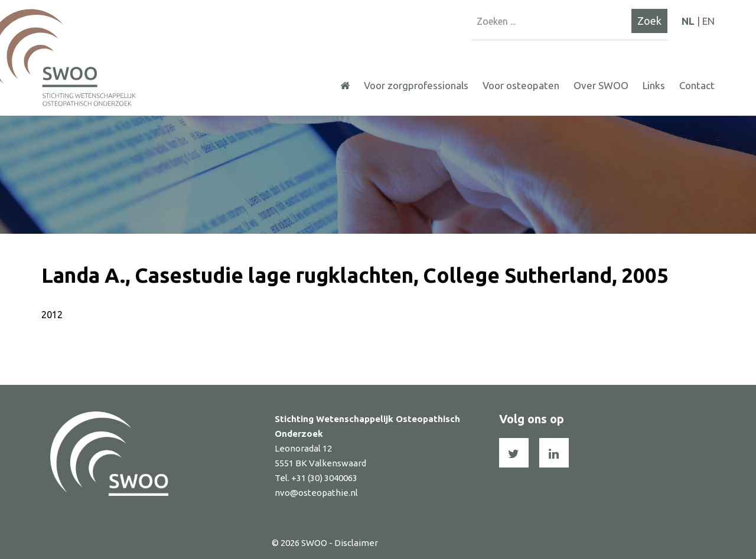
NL (688, 21)
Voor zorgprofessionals (416, 85)
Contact (697, 85)
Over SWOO (601, 85)
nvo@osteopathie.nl (316, 493)
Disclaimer (356, 543)
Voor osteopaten (521, 85)
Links (654, 85)
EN (708, 21)
